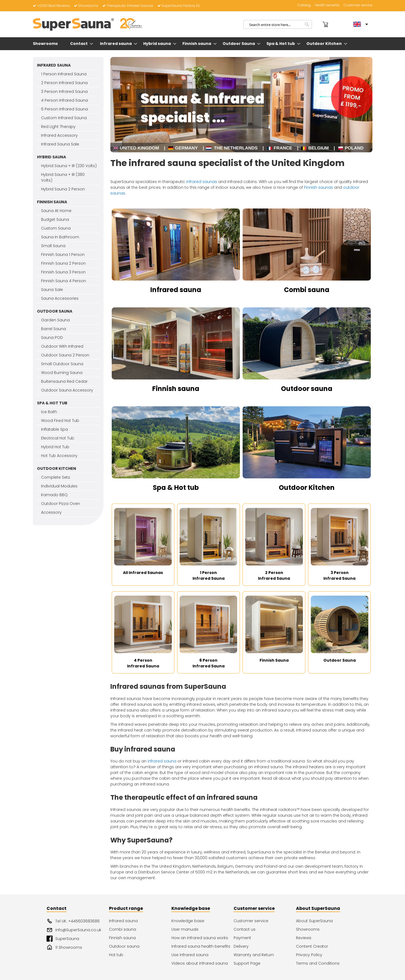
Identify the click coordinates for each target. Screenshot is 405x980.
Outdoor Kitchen (307, 488)
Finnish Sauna (274, 660)
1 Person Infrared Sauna (209, 575)
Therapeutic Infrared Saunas (128, 6)
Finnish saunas (318, 187)
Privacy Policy (309, 955)
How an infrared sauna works (200, 938)
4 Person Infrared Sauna (143, 663)
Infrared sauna (176, 290)
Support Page (247, 963)
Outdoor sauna (307, 389)
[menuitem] (46, 44)
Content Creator (312, 946)
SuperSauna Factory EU (179, 6)
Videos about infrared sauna (200, 963)
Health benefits (327, 5)
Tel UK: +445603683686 (73, 921)
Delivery (241, 946)
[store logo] (88, 24)
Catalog (304, 5)
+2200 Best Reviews (51, 6)
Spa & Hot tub (176, 488)
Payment (242, 938)
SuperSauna (63, 939)
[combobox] (278, 24)
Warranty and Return (254, 955)
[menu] (203, 44)
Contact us (245, 929)
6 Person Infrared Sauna (209, 663)
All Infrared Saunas (143, 573)
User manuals (185, 929)
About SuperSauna (314, 921)
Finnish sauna (176, 389)
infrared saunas (202, 182)
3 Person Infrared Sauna (339, 575)
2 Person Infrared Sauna (274, 575)
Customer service (358, 5)
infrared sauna (162, 761)
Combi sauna (307, 290)
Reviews (304, 938)
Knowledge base (188, 921)
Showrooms (86, 6)
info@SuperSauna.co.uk (74, 930)
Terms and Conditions (318, 963)
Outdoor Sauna (340, 660)
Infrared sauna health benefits (201, 946)
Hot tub (116, 955)
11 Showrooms (64, 947)
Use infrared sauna (190, 955)
